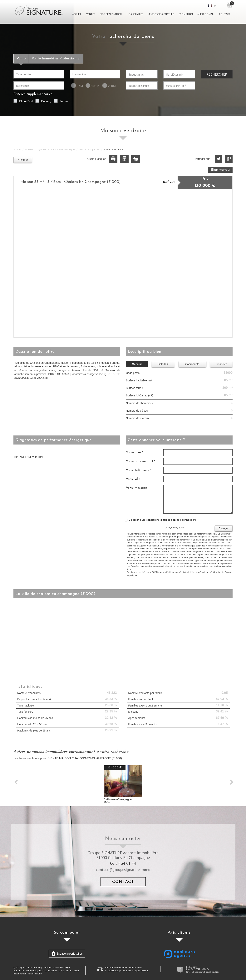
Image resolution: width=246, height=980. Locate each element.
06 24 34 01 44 (123, 863)
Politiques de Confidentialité (180, 572)
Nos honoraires (50, 971)
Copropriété (192, 364)
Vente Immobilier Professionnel (56, 59)
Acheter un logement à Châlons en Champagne (50, 149)
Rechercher (217, 74)
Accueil (77, 14)
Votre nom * (134, 452)
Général (137, 364)
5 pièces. (95, 149)
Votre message (137, 488)
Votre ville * (134, 479)
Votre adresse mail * (140, 461)
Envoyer (224, 528)
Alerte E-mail (206, 14)
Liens (61, 971)
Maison (83, 149)
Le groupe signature (161, 14)
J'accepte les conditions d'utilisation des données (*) (163, 520)
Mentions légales (34, 971)
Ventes (91, 14)
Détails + (163, 364)
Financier (221, 364)
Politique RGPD (35, 974)
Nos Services (135, 14)
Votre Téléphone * (139, 470)
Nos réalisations (111, 14)
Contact (225, 14)
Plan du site (19, 971)
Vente (21, 59)
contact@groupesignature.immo (123, 869)
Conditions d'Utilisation (210, 572)
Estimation (186, 14)
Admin (69, 971)
